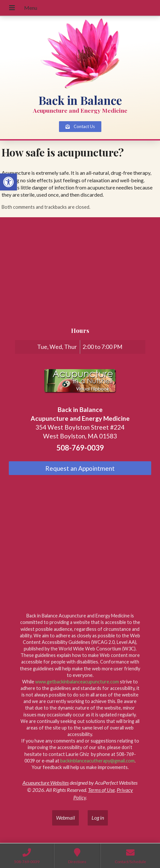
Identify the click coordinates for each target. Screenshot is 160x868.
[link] (8, 182)
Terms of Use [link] (101, 790)
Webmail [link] (65, 818)
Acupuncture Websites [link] (46, 783)
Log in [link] (98, 818)
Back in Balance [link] (80, 100)
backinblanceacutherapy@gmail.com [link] (97, 761)
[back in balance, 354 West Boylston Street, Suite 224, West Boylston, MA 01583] (80, 271)
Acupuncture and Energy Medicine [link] (80, 110)
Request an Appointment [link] (80, 468)
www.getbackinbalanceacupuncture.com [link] (77, 682)
